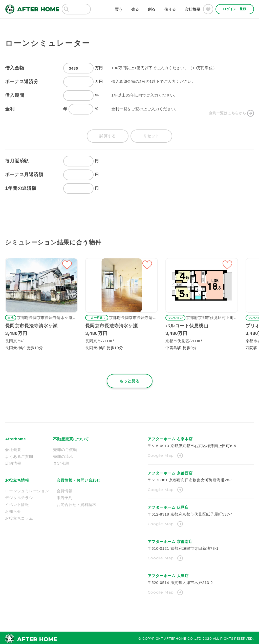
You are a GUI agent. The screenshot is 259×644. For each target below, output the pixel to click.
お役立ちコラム (19, 516)
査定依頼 (61, 461)
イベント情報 (17, 503)
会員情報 (65, 489)
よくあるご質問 (19, 455)
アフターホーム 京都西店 (170, 471)
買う (119, 9)
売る (135, 9)
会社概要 (193, 9)
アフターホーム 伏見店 (168, 506)
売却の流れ (63, 455)
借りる (170, 9)
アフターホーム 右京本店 (170, 437)
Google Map (161, 454)
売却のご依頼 (65, 448)
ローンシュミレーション (27, 489)
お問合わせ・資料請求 (77, 503)
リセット (152, 134)
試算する (107, 134)
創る (152, 9)
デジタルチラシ (19, 496)
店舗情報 (13, 461)
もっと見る (130, 379)
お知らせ (13, 510)
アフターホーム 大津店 (168, 574)
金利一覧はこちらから (226, 109)
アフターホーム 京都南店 (170, 540)
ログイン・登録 (234, 9)
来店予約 (65, 496)
